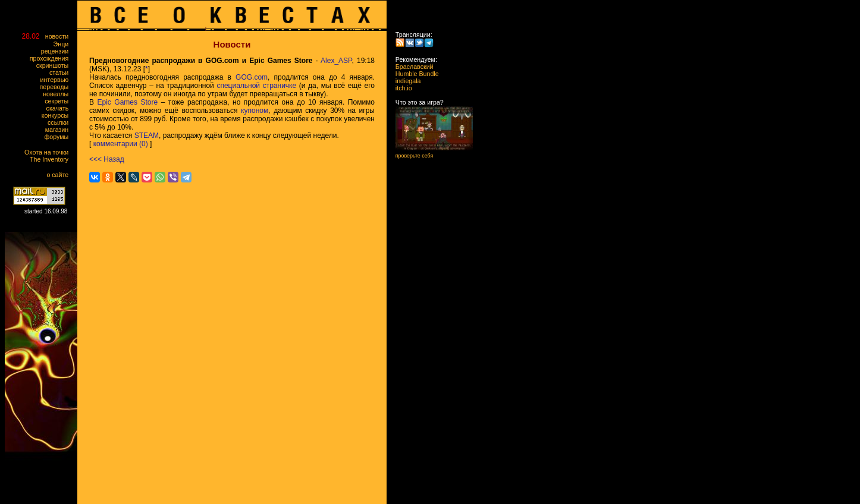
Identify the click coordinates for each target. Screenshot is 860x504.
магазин (59, 130)
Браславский (411, 67)
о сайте (60, 175)
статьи (62, 73)
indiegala (404, 81)
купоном (255, 111)
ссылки (61, 122)
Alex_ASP (336, 61)
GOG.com (252, 77)
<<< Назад (107, 159)
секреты (59, 101)
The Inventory (52, 159)
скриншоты (55, 65)
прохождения (52, 58)
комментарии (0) (121, 144)
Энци (64, 44)
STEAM (147, 136)
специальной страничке (256, 86)
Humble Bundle (414, 74)
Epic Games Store (128, 102)
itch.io (400, 88)
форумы (59, 137)
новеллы (58, 94)
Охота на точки (49, 152)
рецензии (57, 51)
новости (59, 36)
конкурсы (58, 115)
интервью (57, 80)
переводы (57, 87)
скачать (60, 108)
